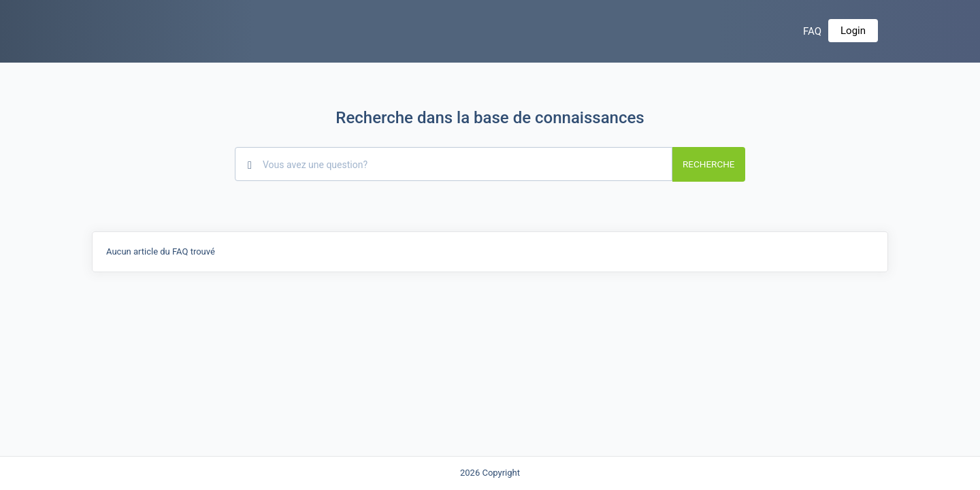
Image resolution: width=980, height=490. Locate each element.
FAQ (812, 31)
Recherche (709, 164)
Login (853, 31)
